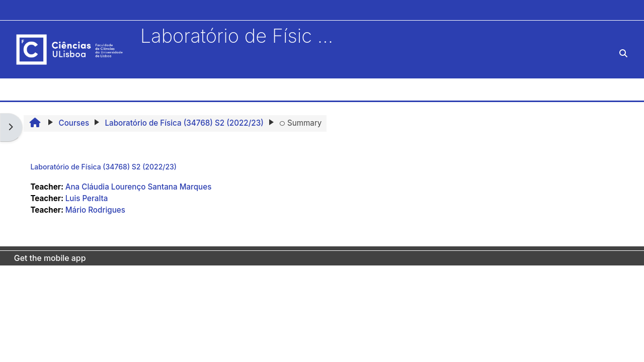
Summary (300, 123)
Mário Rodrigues (95, 210)
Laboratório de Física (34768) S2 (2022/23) (103, 167)
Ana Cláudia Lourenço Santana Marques (139, 187)
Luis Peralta (87, 198)
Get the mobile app (50, 258)
